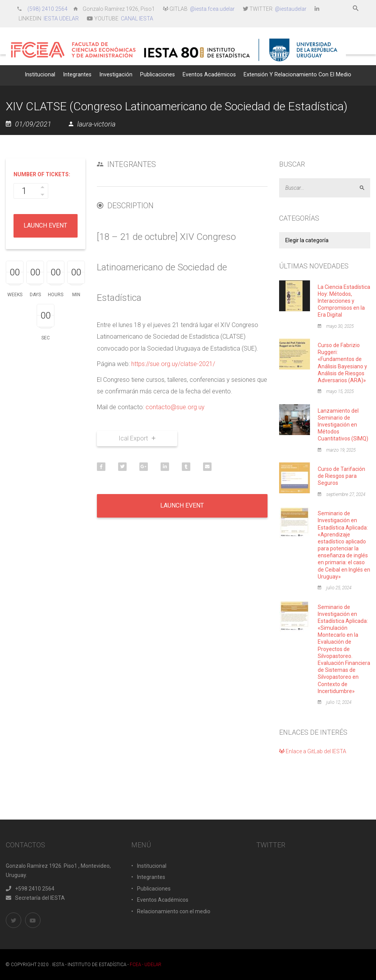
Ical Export (137, 438)
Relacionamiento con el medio (174, 911)
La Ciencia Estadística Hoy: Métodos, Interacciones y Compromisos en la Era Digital (344, 301)
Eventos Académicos (163, 900)
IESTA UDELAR (61, 19)
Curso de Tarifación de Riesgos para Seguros (341, 476)
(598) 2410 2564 (48, 9)
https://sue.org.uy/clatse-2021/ (173, 364)
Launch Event (45, 225)
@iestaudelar (291, 9)
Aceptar (365, 188)
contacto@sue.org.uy (175, 407)
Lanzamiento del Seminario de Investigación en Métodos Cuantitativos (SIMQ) (343, 425)
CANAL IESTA (137, 19)
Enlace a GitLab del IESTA (313, 751)
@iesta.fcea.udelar (212, 9)
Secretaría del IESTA (35, 898)
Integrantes (151, 877)
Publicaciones (154, 889)
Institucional (152, 866)
